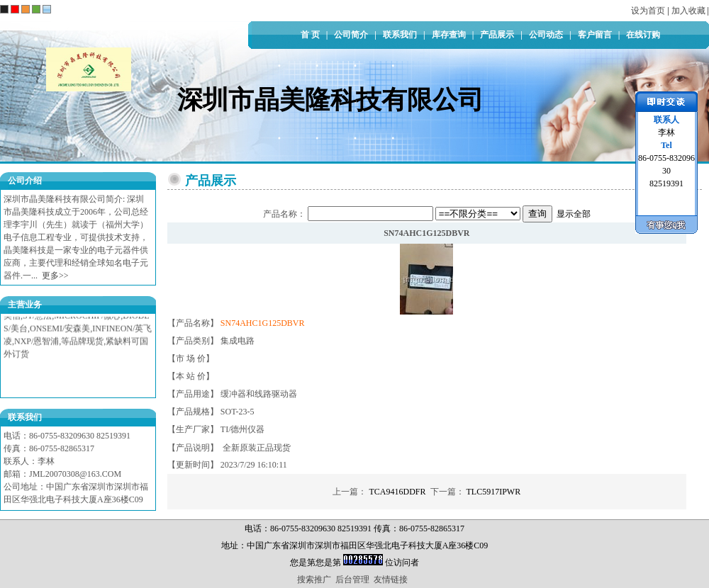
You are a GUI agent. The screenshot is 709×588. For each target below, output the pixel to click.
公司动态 (546, 35)
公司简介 (351, 35)
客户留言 (595, 35)
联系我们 (400, 35)
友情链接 (391, 579)
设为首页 (648, 11)
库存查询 (449, 35)
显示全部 (574, 214)
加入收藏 (688, 11)
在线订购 (643, 35)
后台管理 (352, 579)
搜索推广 (314, 579)
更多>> (55, 276)
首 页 (310, 35)
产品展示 (497, 35)
